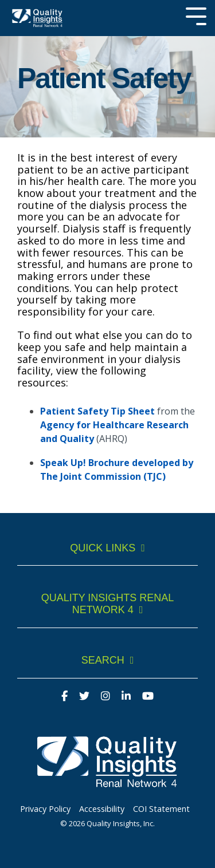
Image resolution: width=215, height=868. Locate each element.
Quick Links (103, 548)
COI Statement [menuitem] (161, 809)
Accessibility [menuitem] (102, 809)
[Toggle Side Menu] (196, 15)
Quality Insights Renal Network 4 (108, 604)
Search (103, 660)
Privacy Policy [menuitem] (45, 809)
